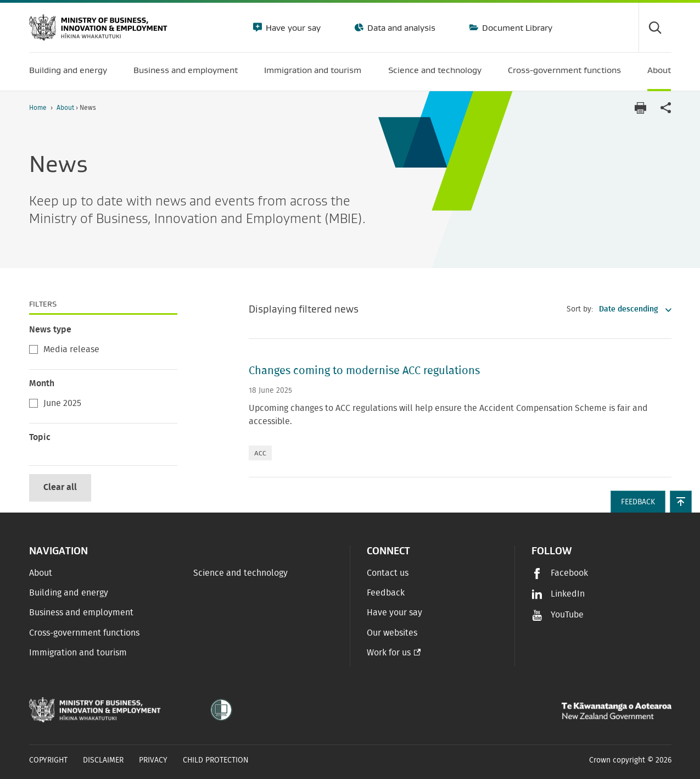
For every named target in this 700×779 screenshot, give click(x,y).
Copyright (48, 760)
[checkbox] (33, 349)
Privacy (153, 760)
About (66, 108)
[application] (666, 108)
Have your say (292, 27)
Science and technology (240, 573)
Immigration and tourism (78, 653)
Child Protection (216, 760)
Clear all (60, 487)
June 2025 (55, 404)
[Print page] (641, 108)
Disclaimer (103, 760)
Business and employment (81, 613)
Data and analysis (400, 27)
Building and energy (69, 593)
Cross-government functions (84, 633)
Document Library (516, 27)
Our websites (392, 633)
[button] (681, 502)
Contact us (388, 573)
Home (38, 108)
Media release (64, 350)
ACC (260, 453)
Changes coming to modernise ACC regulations (364, 371)
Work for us (389, 653)
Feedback (386, 593)
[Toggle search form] (655, 27)
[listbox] (632, 310)
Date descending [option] (629, 309)
